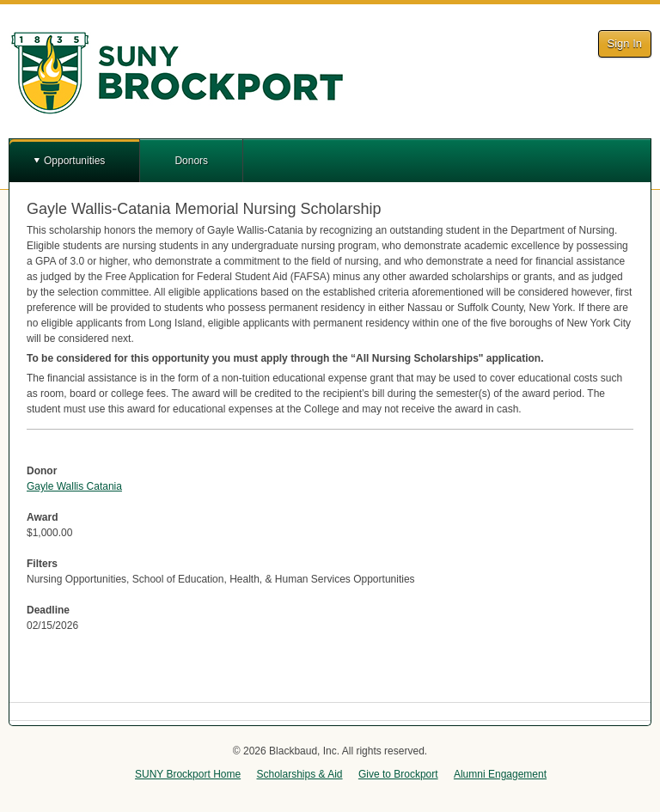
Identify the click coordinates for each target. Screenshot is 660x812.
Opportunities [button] (74, 161)
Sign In (625, 43)
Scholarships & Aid (299, 774)
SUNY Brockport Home (188, 774)
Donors (191, 161)
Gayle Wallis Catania (74, 486)
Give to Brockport (398, 774)
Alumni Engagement (500, 774)
